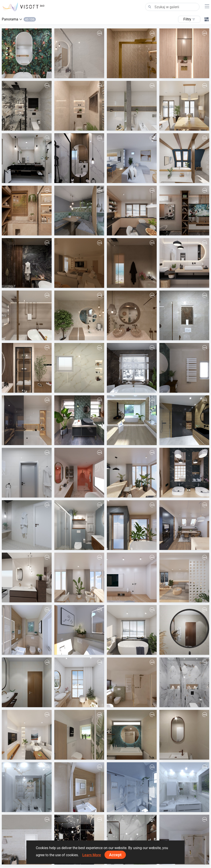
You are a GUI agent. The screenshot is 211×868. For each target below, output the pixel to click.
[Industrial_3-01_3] (79, 420)
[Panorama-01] (79, 211)
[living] (79, 263)
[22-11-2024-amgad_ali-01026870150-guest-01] (79, 840)
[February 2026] (184, 106)
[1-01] (79, 53)
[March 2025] (132, 577)
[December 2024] (79, 682)
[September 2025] (27, 473)
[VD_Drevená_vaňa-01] (27, 525)
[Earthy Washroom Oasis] (132, 315)
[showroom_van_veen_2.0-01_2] (27, 577)
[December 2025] (132, 211)
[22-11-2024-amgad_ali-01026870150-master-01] (132, 840)
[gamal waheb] (27, 158)
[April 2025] (79, 577)
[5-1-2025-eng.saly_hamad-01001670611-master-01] (184, 630)
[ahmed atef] (132, 53)
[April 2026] (27, 53)
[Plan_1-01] (79, 735)
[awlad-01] (79, 158)
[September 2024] (27, 735)
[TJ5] (184, 787)
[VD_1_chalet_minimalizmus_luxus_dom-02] (132, 420)
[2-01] (27, 106)
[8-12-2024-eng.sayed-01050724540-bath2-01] (184, 682)
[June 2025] (132, 525)
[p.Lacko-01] (132, 158)
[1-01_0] (79, 106)
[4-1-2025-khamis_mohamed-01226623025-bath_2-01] (27, 682)
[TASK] (27, 263)
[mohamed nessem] (27, 211)
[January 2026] (184, 158)
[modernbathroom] (27, 315)
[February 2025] (184, 577)
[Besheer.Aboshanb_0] (27, 368)
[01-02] (184, 53)
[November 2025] (184, 263)
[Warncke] (79, 630)
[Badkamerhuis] (184, 368)
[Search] (172, 7)
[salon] (184, 211)
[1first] (79, 368)
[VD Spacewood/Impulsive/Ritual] (184, 420)
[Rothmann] (79, 787)
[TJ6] (132, 787)
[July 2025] (184, 473)
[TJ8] (27, 787)
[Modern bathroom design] (79, 315)
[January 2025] (132, 630)
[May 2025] (184, 525)
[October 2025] (27, 420)
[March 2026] (132, 106)
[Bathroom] (132, 263)
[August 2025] (132, 473)
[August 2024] (27, 840)
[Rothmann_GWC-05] (27, 630)
